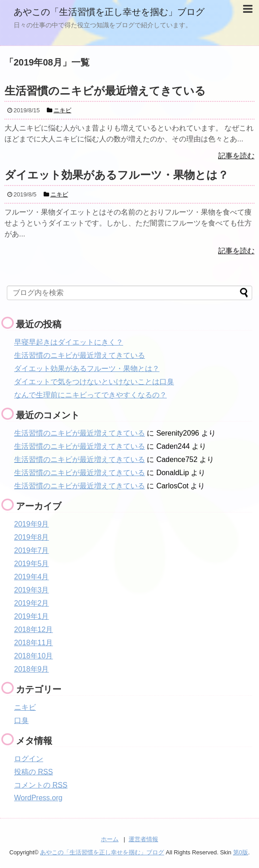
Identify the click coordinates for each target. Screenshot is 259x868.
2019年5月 (32, 564)
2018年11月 (33, 643)
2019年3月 (32, 590)
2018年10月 (33, 656)
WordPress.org (38, 798)
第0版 (241, 852)
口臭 (21, 720)
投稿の (33, 772)
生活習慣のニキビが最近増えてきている (80, 355)
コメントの (41, 785)
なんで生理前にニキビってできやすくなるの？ (90, 395)
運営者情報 (143, 839)
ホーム (110, 839)
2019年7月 (32, 550)
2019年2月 (32, 603)
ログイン (29, 759)
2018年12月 (33, 630)
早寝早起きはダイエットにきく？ (69, 342)
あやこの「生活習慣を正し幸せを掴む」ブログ (109, 12)
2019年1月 (32, 616)
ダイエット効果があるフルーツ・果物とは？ (87, 369)
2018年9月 (32, 669)
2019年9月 (32, 524)
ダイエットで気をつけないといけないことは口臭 (94, 382)
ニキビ (25, 707)
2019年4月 (32, 577)
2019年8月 (32, 537)
